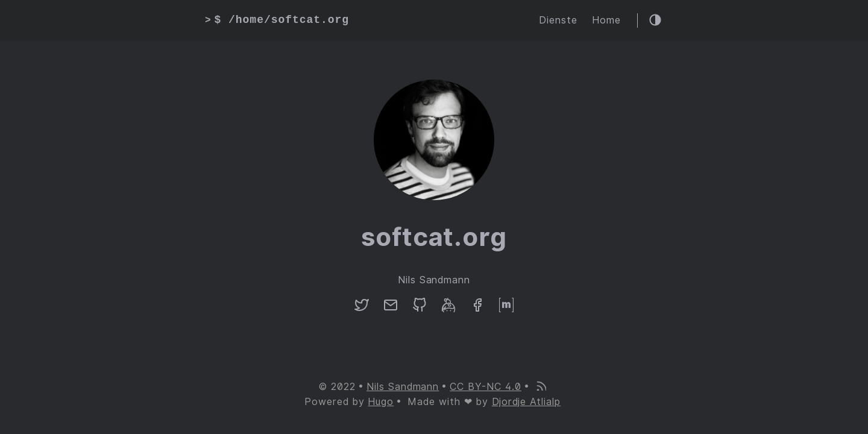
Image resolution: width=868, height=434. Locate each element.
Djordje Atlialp (526, 402)
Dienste (558, 20)
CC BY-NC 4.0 (486, 387)
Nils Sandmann (403, 387)
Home (606, 20)
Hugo (381, 402)
